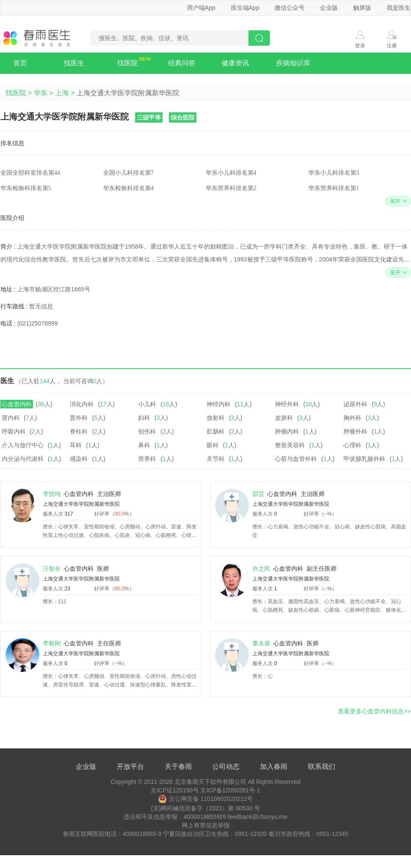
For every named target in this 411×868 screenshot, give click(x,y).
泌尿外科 (355, 404)
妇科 (144, 418)
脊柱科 (79, 431)
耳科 (76, 445)
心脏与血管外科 (296, 459)
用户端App (201, 8)
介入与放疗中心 (23, 445)
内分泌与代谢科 (23, 459)
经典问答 (182, 63)
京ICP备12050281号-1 (230, 790)
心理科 (352, 445)
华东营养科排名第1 (334, 188)
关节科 (216, 459)
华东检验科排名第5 (26, 188)
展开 (398, 201)
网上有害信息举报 (206, 825)
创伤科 (147, 431)
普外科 (79, 418)
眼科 (213, 445)
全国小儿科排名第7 (129, 173)
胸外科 (352, 418)
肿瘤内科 (287, 431)
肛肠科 (216, 431)
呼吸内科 (14, 431)
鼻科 (144, 445)
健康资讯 (235, 63)
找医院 (127, 63)
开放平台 (130, 767)
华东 (41, 93)
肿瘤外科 (355, 431)
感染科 (79, 459)
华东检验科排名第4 (129, 188)
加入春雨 (274, 767)
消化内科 (82, 404)
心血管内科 (17, 404)
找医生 (74, 63)
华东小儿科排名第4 (231, 173)
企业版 (329, 8)
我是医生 (399, 8)
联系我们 (322, 767)
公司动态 (226, 767)
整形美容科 (290, 445)
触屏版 (362, 8)
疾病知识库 (293, 63)
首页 (20, 63)
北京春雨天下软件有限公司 (210, 782)
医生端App (245, 8)
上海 (62, 93)
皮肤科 (284, 418)
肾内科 (11, 418)
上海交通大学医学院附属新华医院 (81, 504)
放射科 (216, 418)
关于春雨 (178, 767)
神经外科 (287, 404)
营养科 (147, 459)
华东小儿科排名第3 (334, 173)
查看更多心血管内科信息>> (374, 711)
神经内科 (219, 404)
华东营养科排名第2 (231, 188)
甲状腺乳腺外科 (364, 459)
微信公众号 (290, 8)
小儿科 (147, 404)
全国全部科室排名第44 (30, 173)
